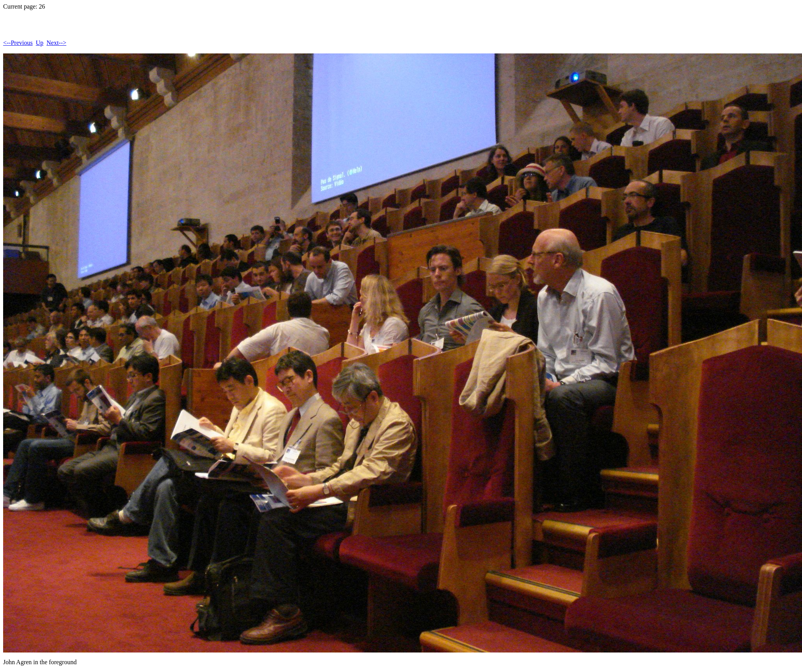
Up (40, 43)
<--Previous (18, 43)
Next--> (56, 43)
